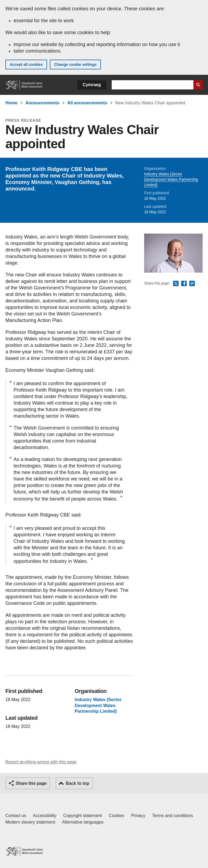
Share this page (31, 783)
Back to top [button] (77, 783)
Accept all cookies (26, 64)
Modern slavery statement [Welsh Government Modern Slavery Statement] (30, 822)
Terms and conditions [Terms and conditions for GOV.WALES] (172, 816)
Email (192, 284)
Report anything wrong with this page (41, 762)
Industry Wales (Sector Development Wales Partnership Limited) (171, 179)
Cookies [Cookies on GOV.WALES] (117, 816)
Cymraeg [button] (92, 85)
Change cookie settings (75, 64)
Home (11, 103)
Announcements (42, 103)
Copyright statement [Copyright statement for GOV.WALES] (83, 816)
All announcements (87, 103)
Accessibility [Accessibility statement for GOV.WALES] (44, 816)
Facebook (184, 284)
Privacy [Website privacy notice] (138, 816)
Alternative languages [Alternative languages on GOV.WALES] (83, 822)
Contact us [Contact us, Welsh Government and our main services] (16, 816)
